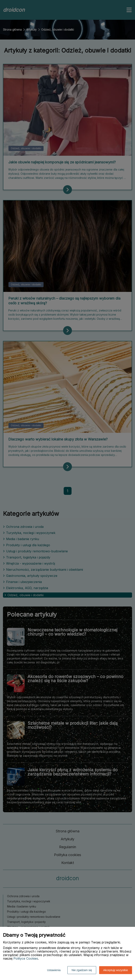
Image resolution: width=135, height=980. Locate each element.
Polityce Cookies (26, 958)
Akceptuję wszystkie (116, 970)
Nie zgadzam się (82, 970)
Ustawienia (54, 970)
